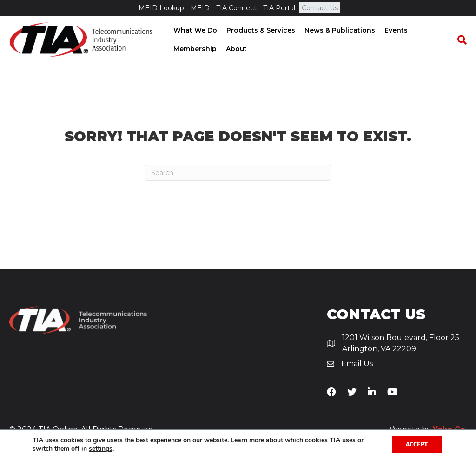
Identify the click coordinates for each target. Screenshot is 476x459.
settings (101, 449)
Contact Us (320, 8)
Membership (194, 49)
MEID (200, 8)
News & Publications (339, 30)
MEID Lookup (161, 8)
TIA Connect (236, 8)
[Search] (460, 40)
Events (395, 30)
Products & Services (260, 30)
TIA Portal (279, 8)
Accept (417, 444)
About (235, 49)
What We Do (194, 30)
